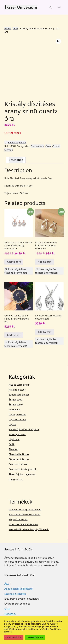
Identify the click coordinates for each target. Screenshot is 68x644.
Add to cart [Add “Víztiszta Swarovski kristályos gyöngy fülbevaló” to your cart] (45, 262)
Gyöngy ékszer (17, 414)
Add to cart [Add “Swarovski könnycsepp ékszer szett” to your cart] (45, 332)
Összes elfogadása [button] (35, 637)
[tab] (16, 160)
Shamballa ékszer (19, 454)
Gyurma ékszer (18, 419)
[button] (15, 143)
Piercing (13, 449)
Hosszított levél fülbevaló (23, 524)
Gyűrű (12, 424)
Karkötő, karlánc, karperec (24, 429)
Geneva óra (37, 146)
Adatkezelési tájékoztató (19, 589)
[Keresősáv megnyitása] (50, 7)
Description (16, 160)
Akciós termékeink (19, 385)
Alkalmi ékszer (17, 390)
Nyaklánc (14, 439)
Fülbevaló (14, 409)
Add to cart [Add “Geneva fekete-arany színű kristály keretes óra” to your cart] (14, 335)
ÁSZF (7, 584)
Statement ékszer (19, 459)
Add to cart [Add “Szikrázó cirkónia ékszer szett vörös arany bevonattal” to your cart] (14, 262)
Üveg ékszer (16, 479)
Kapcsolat (10, 614)
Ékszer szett (16, 400)
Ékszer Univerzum (21, 7)
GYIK (7, 609)
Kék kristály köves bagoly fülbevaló (29, 529)
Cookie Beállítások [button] (14, 637)
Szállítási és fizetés (15, 594)
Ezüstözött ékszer (19, 395)
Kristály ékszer (17, 434)
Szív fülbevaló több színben (25, 514)
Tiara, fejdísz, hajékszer (22, 474)
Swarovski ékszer (19, 464)
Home (8, 29)
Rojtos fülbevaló (18, 519)
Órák (15, 29)
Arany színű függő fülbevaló (25, 509)
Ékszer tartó (16, 405)
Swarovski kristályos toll (23, 469)
